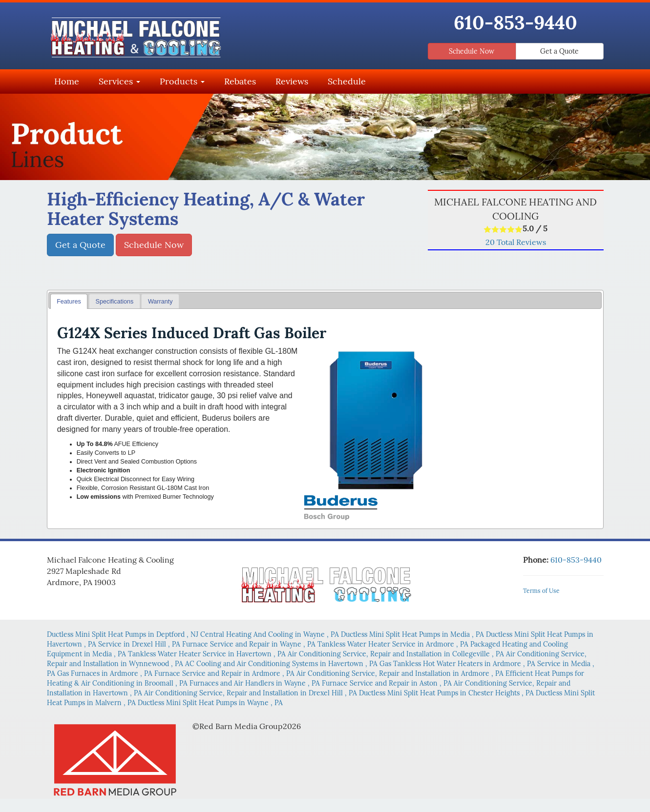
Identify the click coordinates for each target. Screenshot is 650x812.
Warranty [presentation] (160, 302)
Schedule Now (472, 51)
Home (67, 81)
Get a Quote (559, 51)
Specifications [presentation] (115, 302)
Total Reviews (516, 242)
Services (119, 81)
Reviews (292, 81)
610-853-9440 (515, 22)
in (124, 634)
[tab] (69, 301)
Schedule (347, 81)
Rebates (240, 81)
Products (182, 81)
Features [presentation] (69, 302)
